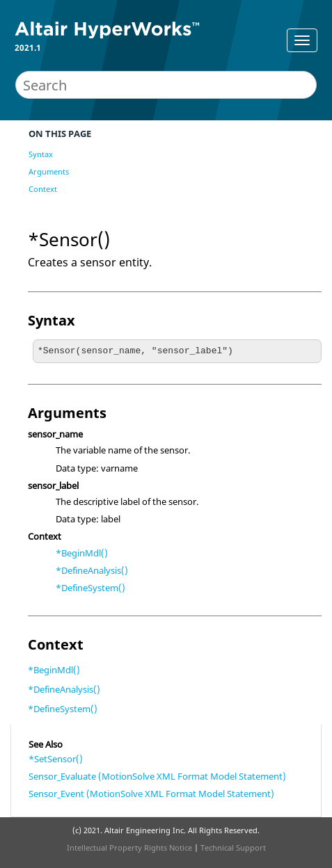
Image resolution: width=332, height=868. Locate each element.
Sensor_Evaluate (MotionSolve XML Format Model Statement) (157, 776)
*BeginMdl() (82, 553)
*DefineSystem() (90, 588)
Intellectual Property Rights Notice (129, 847)
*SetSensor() (56, 759)
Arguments (49, 171)
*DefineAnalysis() (92, 570)
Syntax (41, 154)
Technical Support (233, 847)
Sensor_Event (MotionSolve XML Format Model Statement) (151, 794)
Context (43, 189)
